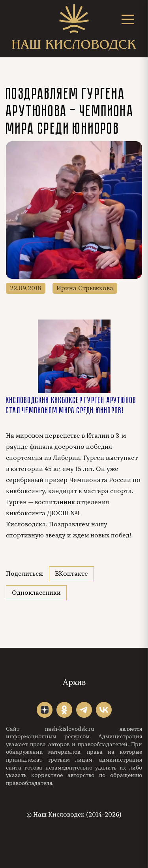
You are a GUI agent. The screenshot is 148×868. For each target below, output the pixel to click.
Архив (74, 682)
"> (45, 710)
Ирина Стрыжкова (85, 288)
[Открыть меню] (128, 19)
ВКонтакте (71, 574)
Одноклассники (36, 593)
